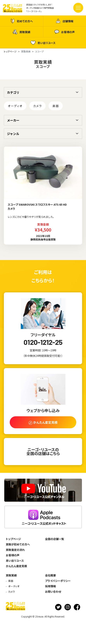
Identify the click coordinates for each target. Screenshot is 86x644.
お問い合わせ (53, 592)
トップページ (13, 539)
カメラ (38, 106)
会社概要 (50, 575)
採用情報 (50, 586)
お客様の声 (65, 32)
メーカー (13, 120)
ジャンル (13, 134)
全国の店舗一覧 (55, 539)
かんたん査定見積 (16, 566)
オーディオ (15, 106)
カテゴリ (13, 92)
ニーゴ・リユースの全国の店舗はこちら (43, 451)
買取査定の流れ (15, 550)
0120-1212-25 (43, 342)
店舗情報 (65, 21)
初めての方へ (21, 21)
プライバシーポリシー (58, 581)
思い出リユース (43, 43)
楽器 (56, 106)
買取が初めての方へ (18, 544)
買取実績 (21, 32)
